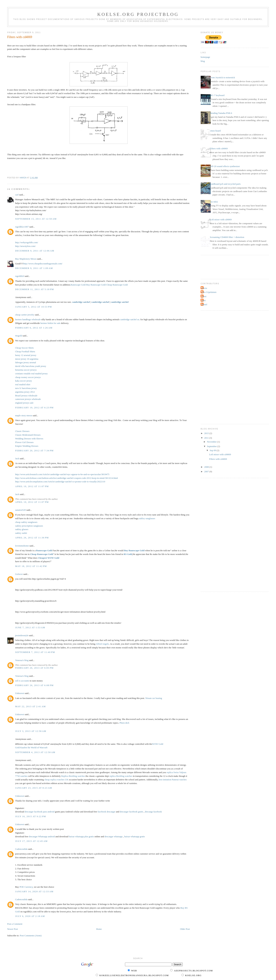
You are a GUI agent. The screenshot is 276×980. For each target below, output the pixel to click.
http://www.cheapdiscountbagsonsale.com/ (43, 264)
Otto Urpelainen (209, 292)
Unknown (20, 693)
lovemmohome (22, 546)
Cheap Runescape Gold (117, 285)
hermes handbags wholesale (28, 319)
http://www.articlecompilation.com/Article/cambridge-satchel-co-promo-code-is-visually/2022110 (60, 482)
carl (17, 195)
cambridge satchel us (130, 319)
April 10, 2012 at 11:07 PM (32, 486)
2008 (207, 467)
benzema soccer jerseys (26, 370)
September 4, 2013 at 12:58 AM (35, 752)
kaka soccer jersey (23, 381)
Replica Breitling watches (73, 776)
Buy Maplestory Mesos (26, 259)
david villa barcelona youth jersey (31, 366)
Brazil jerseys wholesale (26, 396)
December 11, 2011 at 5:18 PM (34, 289)
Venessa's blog (22, 660)
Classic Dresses (22, 431)
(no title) (214, 202)
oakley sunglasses (147, 518)
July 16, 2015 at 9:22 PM (31, 816)
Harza (204, 288)
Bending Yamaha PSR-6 (221, 113)
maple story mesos (24, 415)
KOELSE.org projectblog (138, 14)
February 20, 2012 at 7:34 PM (34, 451)
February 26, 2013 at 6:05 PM (34, 668)
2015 (207, 433)
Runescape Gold (78, 285)
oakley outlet (21, 533)
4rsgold (19, 336)
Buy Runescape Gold (96, 285)
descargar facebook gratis (132, 812)
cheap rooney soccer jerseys (28, 377)
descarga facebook (153, 812)
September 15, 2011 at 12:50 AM (36, 219)
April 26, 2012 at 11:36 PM (32, 538)
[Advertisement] (218, 267)
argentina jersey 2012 (25, 392)
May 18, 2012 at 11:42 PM (31, 566)
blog (203, 61)
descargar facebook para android (40, 812)
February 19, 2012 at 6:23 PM (34, 408)
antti (204, 300)
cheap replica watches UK (56, 780)
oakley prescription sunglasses (29, 526)
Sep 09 (213, 450)
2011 (207, 438)
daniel (204, 304)
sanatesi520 (21, 510)
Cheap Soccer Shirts (24, 348)
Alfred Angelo (102, 644)
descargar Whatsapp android (42, 836)
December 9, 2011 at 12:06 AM (35, 251)
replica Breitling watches (121, 776)
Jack (17, 458)
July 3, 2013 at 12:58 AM (31, 731)
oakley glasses (22, 529)
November (212, 442)
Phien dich (124, 723)
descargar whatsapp (114, 836)
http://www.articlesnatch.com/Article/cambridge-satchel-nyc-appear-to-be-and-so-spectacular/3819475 (62, 474)
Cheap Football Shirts (25, 351)
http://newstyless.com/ (25, 246)
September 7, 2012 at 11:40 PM (35, 652)
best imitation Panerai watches (173, 780)
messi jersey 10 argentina (27, 359)
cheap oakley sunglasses (26, 522)
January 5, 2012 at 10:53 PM (33, 307)
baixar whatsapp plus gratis (81, 836)
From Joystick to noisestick (222, 77)
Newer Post (12, 929)
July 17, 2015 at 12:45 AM (31, 841)
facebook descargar (106, 812)
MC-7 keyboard (217, 95)
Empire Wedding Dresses (27, 446)
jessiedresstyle (22, 635)
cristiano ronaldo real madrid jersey (31, 374)
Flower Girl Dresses (24, 442)
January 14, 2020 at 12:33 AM (34, 891)
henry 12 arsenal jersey (26, 355)
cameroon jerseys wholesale (28, 399)
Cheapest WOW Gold (48, 558)
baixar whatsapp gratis (135, 836)
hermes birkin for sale (51, 323)
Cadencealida (21, 849)
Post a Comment (15, 924)
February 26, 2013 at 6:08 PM (34, 685)
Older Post (185, 929)
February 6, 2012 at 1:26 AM (34, 328)
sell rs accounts (22, 681)
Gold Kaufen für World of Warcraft (31, 747)
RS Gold (128, 554)
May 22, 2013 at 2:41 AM (30, 706)
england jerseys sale (24, 403)
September (212, 446)
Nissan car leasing (154, 698)
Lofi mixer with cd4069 (221, 219)
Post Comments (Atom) (31, 936)
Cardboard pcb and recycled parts (225, 184)
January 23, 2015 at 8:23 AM (34, 788)
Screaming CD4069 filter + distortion (227, 237)
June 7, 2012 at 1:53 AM (30, 627)
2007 (207, 471)
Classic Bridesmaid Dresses (28, 435)
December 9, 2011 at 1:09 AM (34, 268)
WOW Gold (158, 744)
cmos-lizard (215, 131)
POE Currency (26, 887)
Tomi (204, 296)
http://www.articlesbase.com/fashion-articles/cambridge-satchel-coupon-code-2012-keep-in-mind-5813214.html (67, 478)
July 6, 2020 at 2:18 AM (30, 916)
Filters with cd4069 (219, 148)
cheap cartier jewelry (25, 315)
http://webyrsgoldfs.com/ (27, 242)
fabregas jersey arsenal (26, 362)
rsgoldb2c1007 (22, 227)
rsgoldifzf (20, 276)
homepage (205, 57)
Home (99, 929)
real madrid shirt (23, 384)
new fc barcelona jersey (26, 388)
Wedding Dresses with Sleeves (29, 439)
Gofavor (19, 574)
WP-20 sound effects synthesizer (225, 166)
